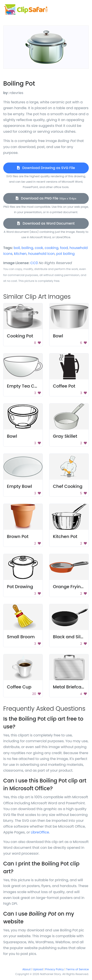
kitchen (20, 254)
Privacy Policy (54, 969)
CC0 (34, 263)
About (27, 969)
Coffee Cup (19, 687)
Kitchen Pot (65, 536)
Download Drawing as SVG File (46, 168)
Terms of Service (77, 969)
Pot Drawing (20, 587)
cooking (52, 248)
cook (39, 248)
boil (17, 248)
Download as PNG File (46, 198)
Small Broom (21, 637)
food (64, 248)
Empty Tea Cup (23, 386)
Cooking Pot (20, 336)
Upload (38, 969)
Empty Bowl (19, 486)
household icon (42, 254)
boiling (27, 248)
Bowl (58, 336)
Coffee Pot (64, 386)
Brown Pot (18, 536)
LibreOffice (40, 832)
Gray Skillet (65, 436)
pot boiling (66, 254)
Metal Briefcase (70, 687)
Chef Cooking (68, 486)
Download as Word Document (46, 223)
